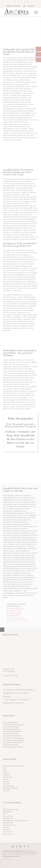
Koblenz (6, 773)
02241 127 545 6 (14, 6)
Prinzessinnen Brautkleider (14, 740)
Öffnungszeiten (9, 825)
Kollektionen (8, 818)
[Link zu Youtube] (28, 2)
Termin (31, 6)
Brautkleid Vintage (14, 613)
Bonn (5, 770)
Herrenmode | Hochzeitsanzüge (16, 820)
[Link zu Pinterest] (22, 2)
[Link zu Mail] (25, 2)
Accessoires (8, 816)
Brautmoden (8, 812)
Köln (5, 768)
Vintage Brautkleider (11, 729)
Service (6, 827)
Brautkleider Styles (11, 809)
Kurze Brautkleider (11, 745)
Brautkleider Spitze (11, 733)
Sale (5, 814)
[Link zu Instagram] (18, 2)
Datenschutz (8, 834)
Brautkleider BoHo (10, 722)
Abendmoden (8, 823)
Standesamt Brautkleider (13, 747)
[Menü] (35, 12)
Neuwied (7, 784)
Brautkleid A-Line (14, 611)
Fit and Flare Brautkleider (13, 738)
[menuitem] (35, 12)
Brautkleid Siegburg (15, 617)
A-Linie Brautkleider (11, 727)
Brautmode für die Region (13, 766)
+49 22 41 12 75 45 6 (11, 676)
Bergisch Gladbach (11, 788)
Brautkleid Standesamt (16, 608)
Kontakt (6, 829)
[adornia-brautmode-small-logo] (17, 12)
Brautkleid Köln (13, 615)
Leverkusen (8, 777)
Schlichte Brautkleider (12, 731)
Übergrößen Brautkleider (13, 742)
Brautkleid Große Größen (17, 620)
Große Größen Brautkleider (14, 725)
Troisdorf (7, 790)
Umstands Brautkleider (12, 736)
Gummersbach (9, 786)
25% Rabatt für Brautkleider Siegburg (18, 690)
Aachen (6, 781)
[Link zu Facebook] (15, 2)
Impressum (8, 832)
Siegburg (7, 775)
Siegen (6, 779)
